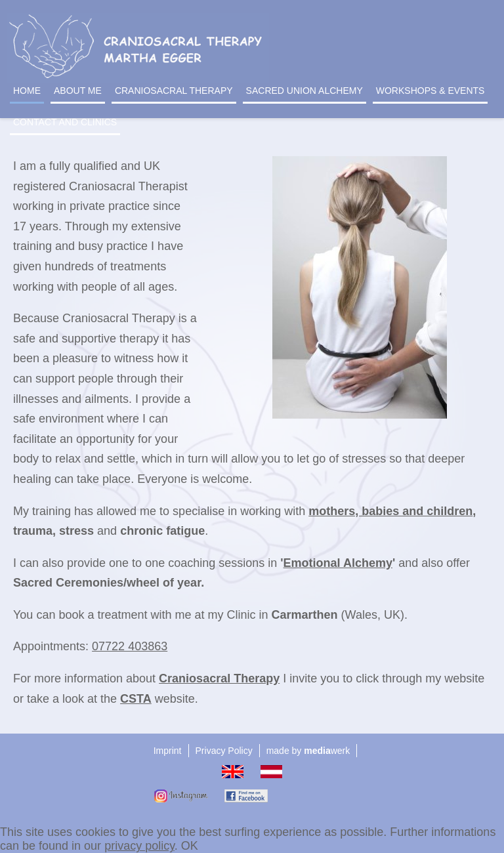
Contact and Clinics (65, 122)
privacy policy (139, 846)
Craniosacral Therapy (174, 91)
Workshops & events (430, 91)
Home (27, 91)
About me (78, 91)
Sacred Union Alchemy (304, 91)
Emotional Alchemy (338, 563)
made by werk (308, 751)
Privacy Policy (224, 751)
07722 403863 (130, 646)
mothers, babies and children (390, 511)
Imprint (168, 751)
